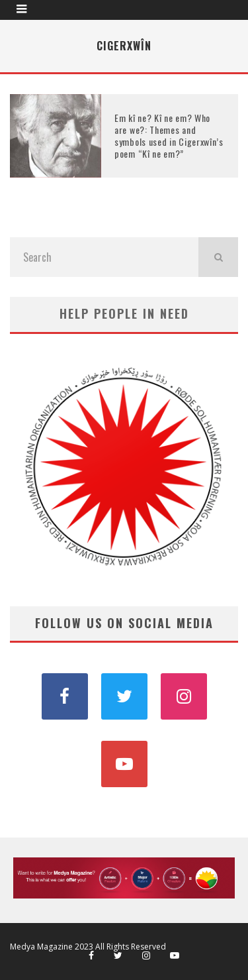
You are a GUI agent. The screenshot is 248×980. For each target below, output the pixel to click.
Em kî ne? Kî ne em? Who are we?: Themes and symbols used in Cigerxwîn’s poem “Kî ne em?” (169, 136)
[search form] (104, 257)
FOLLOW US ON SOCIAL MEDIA (124, 623)
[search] (218, 257)
